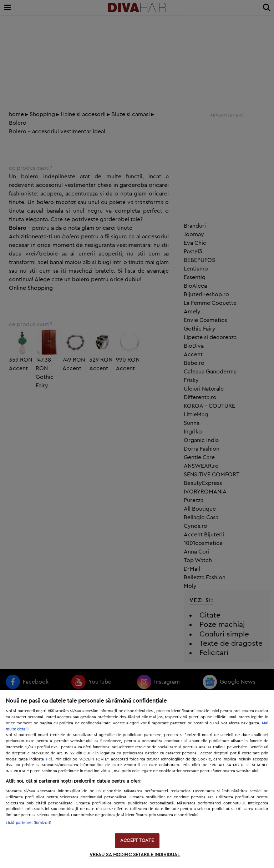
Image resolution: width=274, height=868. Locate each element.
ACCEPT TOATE (137, 841)
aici (49, 759)
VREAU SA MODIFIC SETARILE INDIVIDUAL (135, 855)
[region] (137, 779)
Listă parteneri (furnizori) (29, 823)
